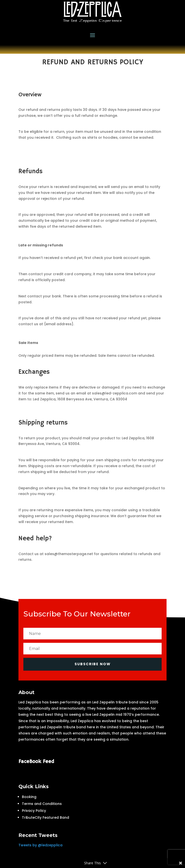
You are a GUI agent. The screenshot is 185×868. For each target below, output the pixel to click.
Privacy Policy (34, 811)
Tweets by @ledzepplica (40, 845)
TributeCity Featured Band (46, 817)
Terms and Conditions (42, 804)
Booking (29, 797)
